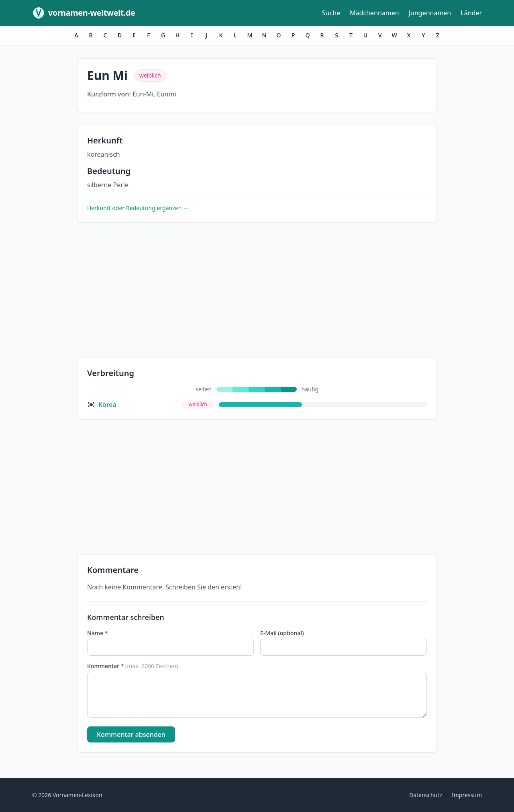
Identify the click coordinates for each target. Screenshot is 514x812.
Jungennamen (430, 13)
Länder (471, 13)
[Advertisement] (257, 292)
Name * (97, 633)
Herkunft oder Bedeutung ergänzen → (138, 208)
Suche (331, 13)
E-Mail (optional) (282, 633)
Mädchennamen (374, 13)
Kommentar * (133, 666)
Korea (102, 405)
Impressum (467, 795)
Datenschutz (426, 795)
